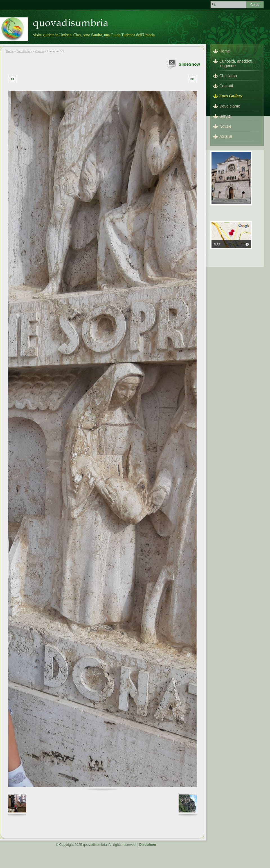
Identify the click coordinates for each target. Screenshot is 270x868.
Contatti (226, 86)
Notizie (225, 126)
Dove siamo (230, 106)
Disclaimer (148, 845)
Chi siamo (228, 76)
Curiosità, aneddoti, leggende (236, 63)
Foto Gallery (24, 51)
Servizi (225, 116)
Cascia (40, 51)
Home (10, 51)
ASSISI (226, 136)
